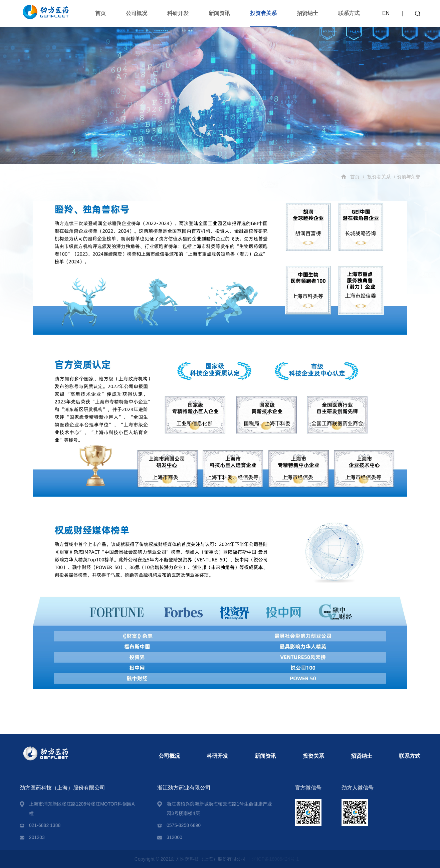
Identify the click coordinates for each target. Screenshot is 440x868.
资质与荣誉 (409, 177)
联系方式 (349, 13)
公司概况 (137, 13)
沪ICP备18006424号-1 (275, 859)
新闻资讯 (219, 13)
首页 (100, 13)
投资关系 (313, 756)
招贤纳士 (307, 13)
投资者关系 (263, 13)
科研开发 (178, 13)
